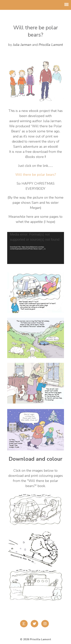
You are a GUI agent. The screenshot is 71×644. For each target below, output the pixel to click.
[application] (36, 248)
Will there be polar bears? (36, 175)
